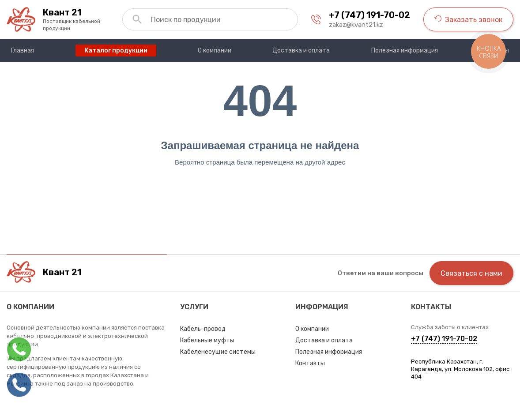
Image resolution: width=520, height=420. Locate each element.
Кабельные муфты (207, 340)
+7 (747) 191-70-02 (369, 15)
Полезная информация (329, 352)
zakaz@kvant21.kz (356, 25)
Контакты (310, 363)
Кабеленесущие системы (218, 352)
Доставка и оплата (324, 340)
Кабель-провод (203, 329)
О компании (312, 329)
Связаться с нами (471, 273)
